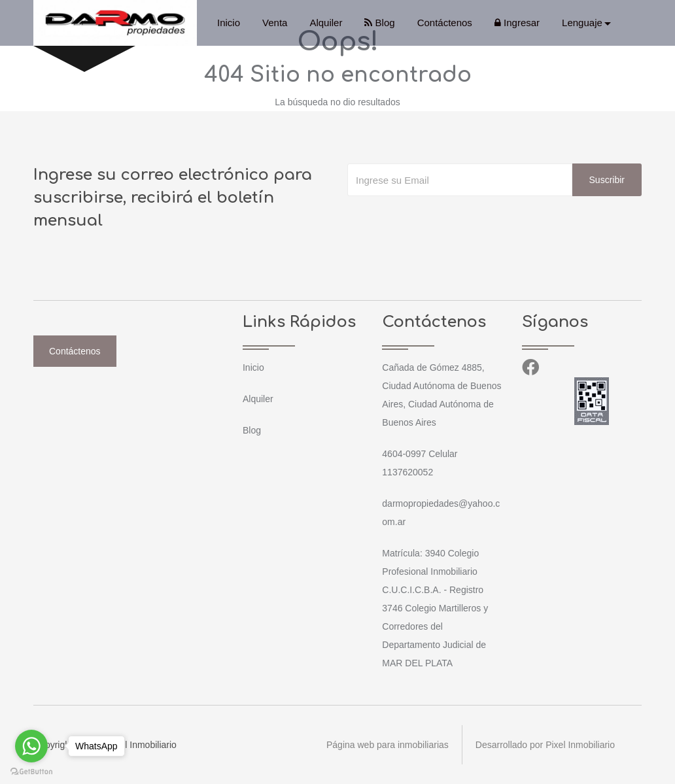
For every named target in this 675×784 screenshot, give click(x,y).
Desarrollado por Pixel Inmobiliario (545, 745)
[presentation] (447, 222)
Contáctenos (445, 23)
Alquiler (326, 23)
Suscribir (607, 180)
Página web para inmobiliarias (388, 745)
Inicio (229, 23)
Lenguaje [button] (582, 23)
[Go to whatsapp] (31, 746)
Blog (379, 23)
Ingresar (517, 23)
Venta (275, 23)
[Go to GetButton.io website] (31, 771)
